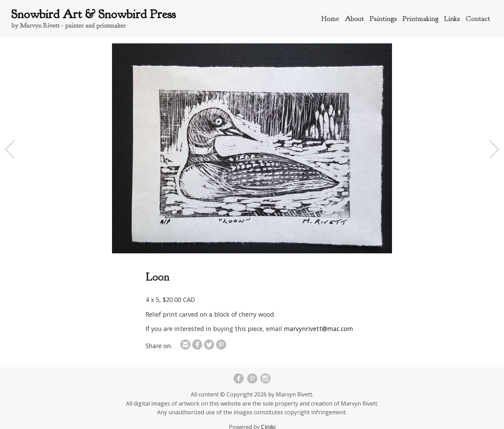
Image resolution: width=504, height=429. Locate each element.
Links (452, 19)
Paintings (383, 19)
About (354, 19)
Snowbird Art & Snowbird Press (93, 14)
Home (330, 19)
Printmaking (421, 19)
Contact (478, 19)
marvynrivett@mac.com (318, 329)
